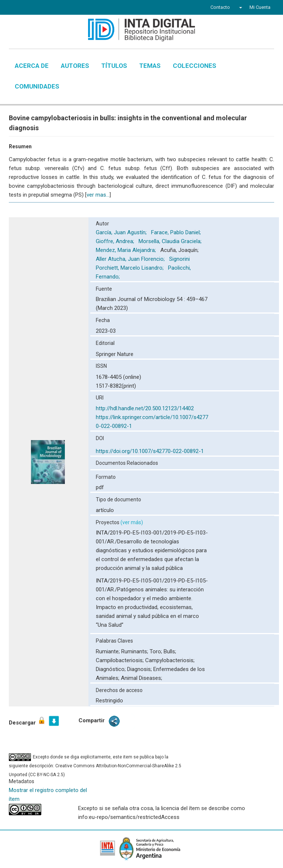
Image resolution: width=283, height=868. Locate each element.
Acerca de (32, 66)
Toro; (157, 651)
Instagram (62, 8)
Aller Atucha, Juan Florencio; (131, 259)
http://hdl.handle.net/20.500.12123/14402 (145, 408)
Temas (150, 66)
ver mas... (98, 195)
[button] (240, 7)
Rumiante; (109, 651)
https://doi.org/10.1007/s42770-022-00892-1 (150, 451)
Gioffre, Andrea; (116, 241)
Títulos (114, 66)
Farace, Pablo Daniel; (177, 232)
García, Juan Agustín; (122, 232)
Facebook (21, 8)
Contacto (220, 7)
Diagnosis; (140, 669)
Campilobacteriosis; (120, 660)
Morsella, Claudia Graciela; (171, 241)
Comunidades (37, 86)
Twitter (33, 8)
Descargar (27, 721)
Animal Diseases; (141, 678)
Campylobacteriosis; (170, 660)
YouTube (47, 8)
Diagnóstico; (111, 669)
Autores (75, 66)
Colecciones (195, 66)
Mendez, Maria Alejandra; (127, 250)
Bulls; (170, 651)
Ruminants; (135, 651)
